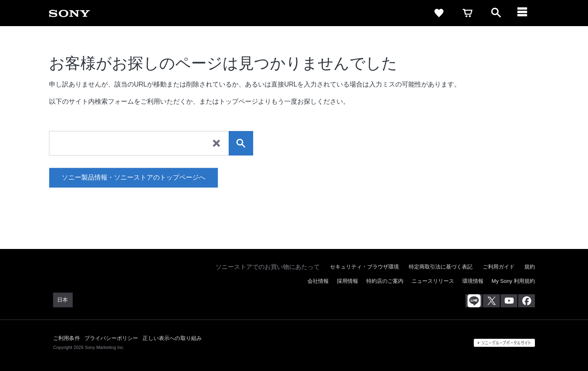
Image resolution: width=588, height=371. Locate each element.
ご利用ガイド (499, 267)
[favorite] (439, 13)
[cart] (468, 13)
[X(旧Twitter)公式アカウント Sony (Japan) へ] (491, 301)
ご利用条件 (67, 338)
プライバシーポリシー (111, 338)
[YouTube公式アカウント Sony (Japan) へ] (509, 301)
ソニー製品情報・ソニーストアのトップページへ (134, 177)
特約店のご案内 (385, 281)
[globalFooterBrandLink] (504, 343)
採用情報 (347, 281)
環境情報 (473, 281)
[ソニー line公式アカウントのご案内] (474, 301)
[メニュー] (525, 13)
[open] (496, 13)
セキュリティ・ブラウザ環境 (364, 267)
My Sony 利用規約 (513, 281)
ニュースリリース (433, 281)
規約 (530, 267)
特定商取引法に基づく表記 (441, 267)
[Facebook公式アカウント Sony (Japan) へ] (527, 301)
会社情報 (318, 281)
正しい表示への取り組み (172, 338)
